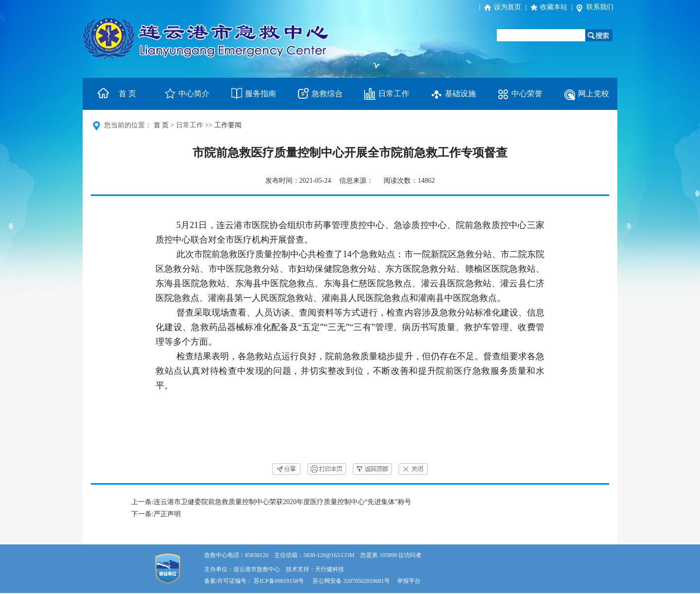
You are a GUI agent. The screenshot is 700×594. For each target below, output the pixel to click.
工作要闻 (228, 125)
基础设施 (460, 94)
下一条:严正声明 (156, 514)
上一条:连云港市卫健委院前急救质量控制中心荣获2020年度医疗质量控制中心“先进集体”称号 (271, 502)
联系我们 (600, 7)
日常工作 (394, 94)
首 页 (127, 94)
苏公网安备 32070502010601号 (352, 581)
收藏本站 (554, 7)
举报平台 (409, 581)
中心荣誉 (527, 94)
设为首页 (507, 7)
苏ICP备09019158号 (279, 581)
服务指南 (261, 94)
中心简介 (194, 94)
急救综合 (327, 94)
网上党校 (594, 94)
